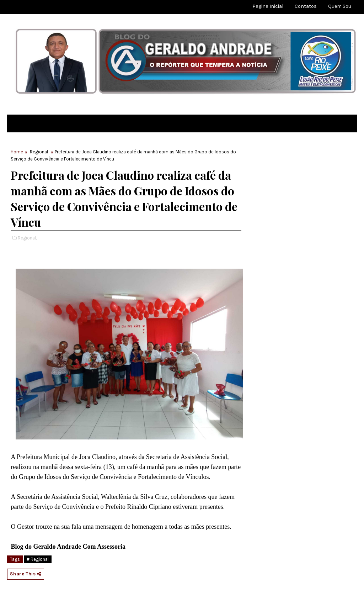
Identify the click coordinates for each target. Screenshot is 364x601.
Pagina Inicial (268, 6)
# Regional (38, 559)
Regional (39, 152)
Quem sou (340, 6)
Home (17, 152)
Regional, (27, 238)
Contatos (306, 6)
